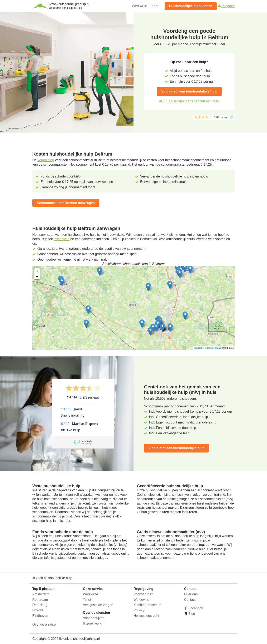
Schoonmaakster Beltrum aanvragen (66, 203)
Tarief (154, 6)
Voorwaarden (143, 594)
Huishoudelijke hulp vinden (191, 6)
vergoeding (46, 160)
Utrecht (38, 610)
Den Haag (40, 605)
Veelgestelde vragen (98, 605)
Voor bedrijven (94, 618)
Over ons (191, 594)
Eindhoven (40, 616)
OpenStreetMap (213, 348)
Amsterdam (41, 594)
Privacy (139, 610)
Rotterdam (40, 600)
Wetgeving (141, 600)
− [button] (37, 277)
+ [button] (37, 271)
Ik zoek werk (92, 623)
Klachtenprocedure (147, 605)
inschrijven (62, 239)
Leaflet (197, 348)
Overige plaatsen (45, 624)
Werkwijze (140, 6)
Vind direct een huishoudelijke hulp (189, 91)
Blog (191, 614)
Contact (190, 600)
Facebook (195, 608)
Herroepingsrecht (146, 616)
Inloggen (226, 6)
